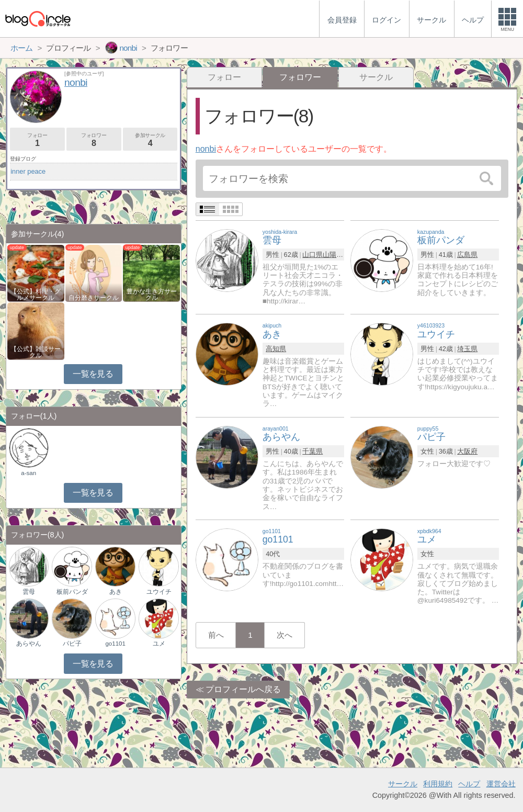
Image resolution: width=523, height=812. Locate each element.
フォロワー (94, 140)
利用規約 (438, 784)
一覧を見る (93, 374)
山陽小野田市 (343, 255)
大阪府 (467, 451)
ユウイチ (159, 592)
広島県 (467, 255)
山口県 (312, 255)
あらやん (29, 644)
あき (116, 592)
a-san (29, 473)
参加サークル (150, 140)
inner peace (28, 171)
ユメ (159, 644)
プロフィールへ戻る (243, 689)
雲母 (29, 592)
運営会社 (501, 784)
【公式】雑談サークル (36, 352)
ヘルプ (469, 784)
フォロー (224, 77)
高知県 (276, 349)
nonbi (206, 149)
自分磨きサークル (94, 298)
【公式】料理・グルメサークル (36, 295)
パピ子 (72, 644)
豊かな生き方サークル (152, 295)
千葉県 (312, 451)
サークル (376, 77)
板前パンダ (72, 592)
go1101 (115, 644)
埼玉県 (467, 349)
